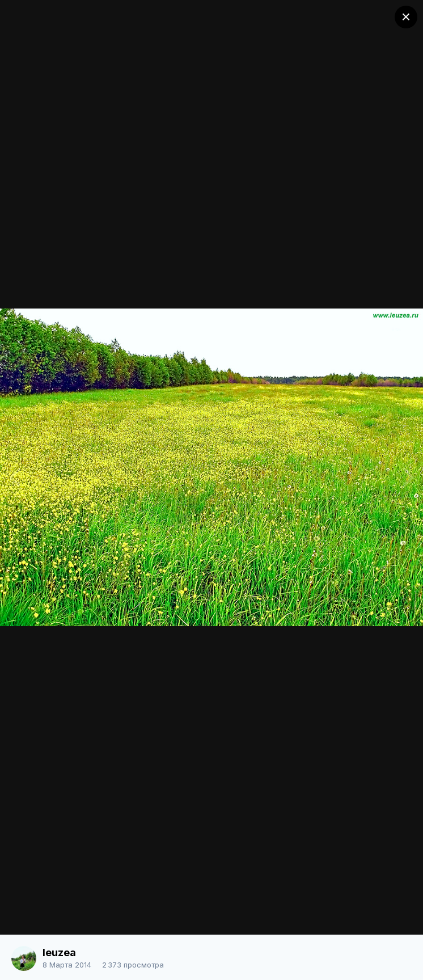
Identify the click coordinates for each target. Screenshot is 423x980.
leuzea (59, 952)
